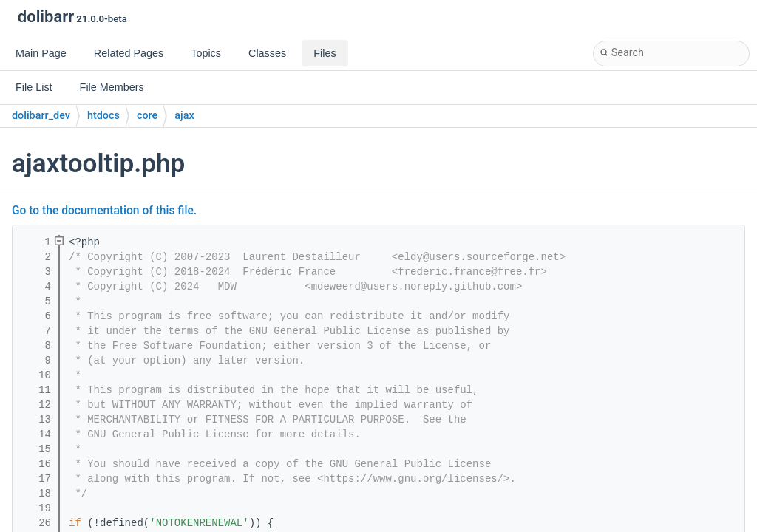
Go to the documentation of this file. (104, 211)
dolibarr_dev (41, 116)
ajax (184, 116)
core (147, 116)
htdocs (103, 116)
